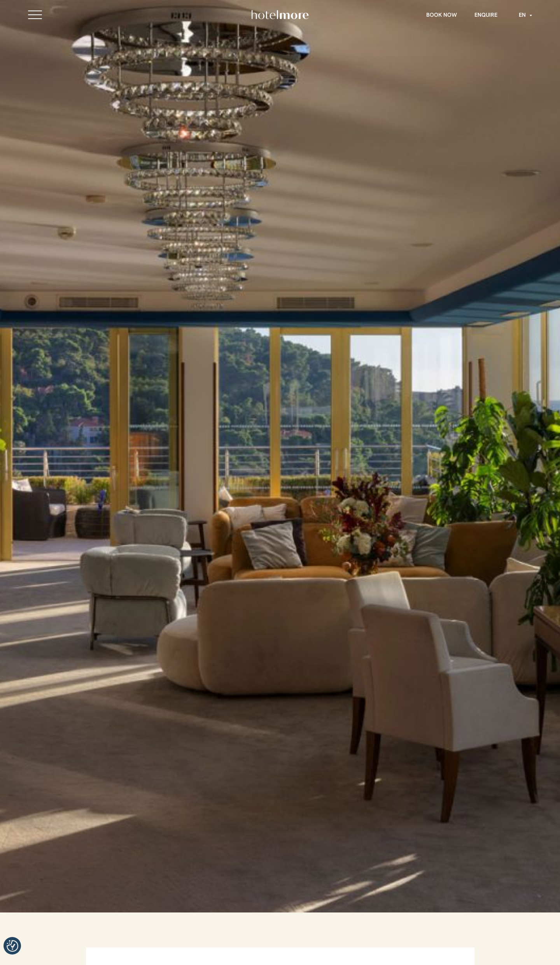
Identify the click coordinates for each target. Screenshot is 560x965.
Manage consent (12, 946)
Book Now (442, 15)
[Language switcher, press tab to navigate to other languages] (523, 15)
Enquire (486, 15)
